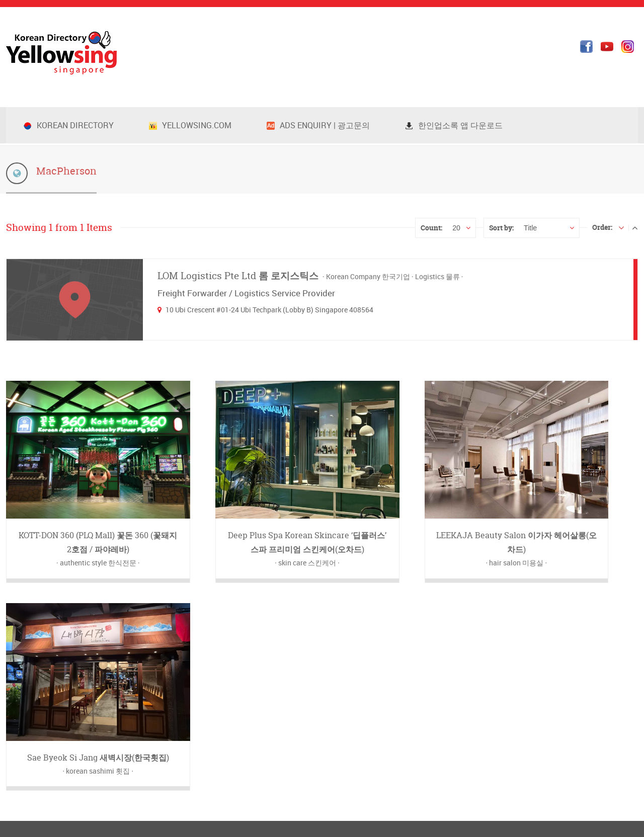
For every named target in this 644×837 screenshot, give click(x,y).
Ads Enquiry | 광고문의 (318, 125)
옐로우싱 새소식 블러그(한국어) (386, 639)
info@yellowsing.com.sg (69, 678)
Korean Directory (69, 125)
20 (456, 228)
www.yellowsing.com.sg (73, 691)
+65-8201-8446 (44, 652)
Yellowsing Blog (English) (377, 652)
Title (530, 228)
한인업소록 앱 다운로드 (454, 125)
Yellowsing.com (190, 125)
